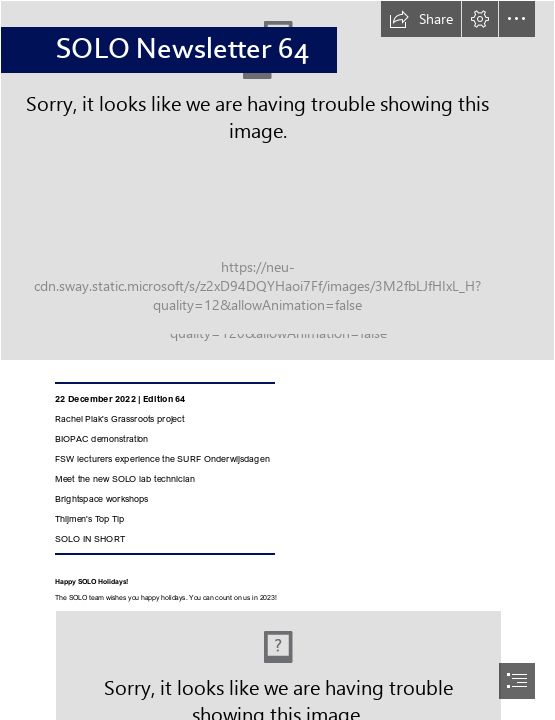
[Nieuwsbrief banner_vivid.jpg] (277, 180)
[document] (277, 360)
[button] (421, 19)
